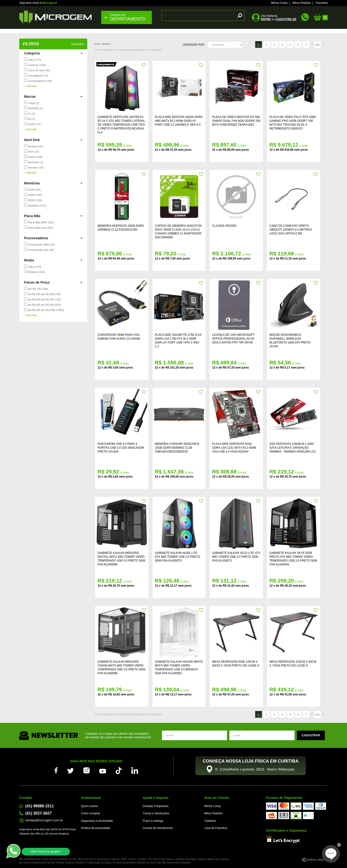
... (312, 43)
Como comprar (90, 813)
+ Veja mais (30, 86)
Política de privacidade (96, 828)
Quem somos (90, 806)
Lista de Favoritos (216, 828)
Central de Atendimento (158, 828)
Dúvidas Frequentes (156, 806)
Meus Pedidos (302, 3)
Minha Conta (279, 3)
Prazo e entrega (153, 821)
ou (279, 19)
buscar (239, 16)
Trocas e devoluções (156, 813)
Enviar (311, 735)
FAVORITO (144, 65)
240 (317, 45)
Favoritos (322, 3)
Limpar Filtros (78, 44)
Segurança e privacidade (97, 821)
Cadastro (210, 821)
